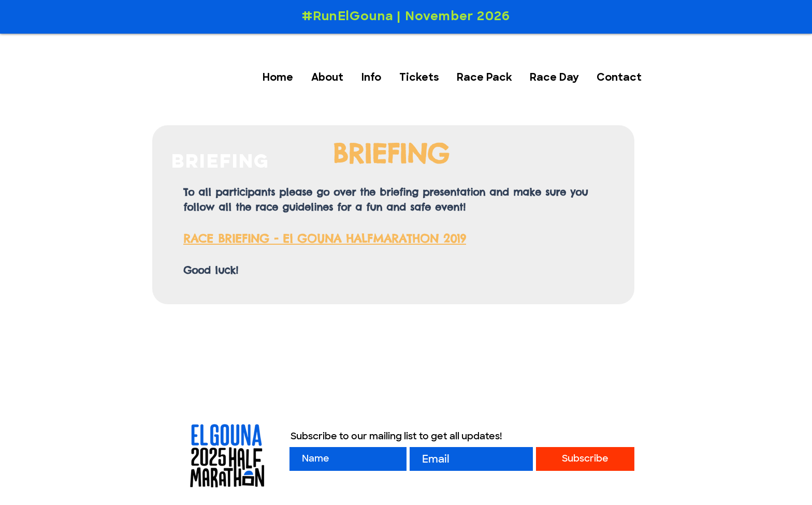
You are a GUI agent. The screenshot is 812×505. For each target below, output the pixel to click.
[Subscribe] (585, 459)
